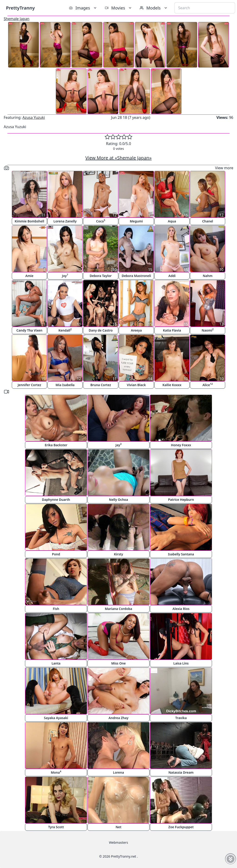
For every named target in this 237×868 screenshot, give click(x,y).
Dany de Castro (101, 330)
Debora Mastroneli (136, 276)
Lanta (56, 663)
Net (119, 827)
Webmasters (118, 842)
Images (83, 8)
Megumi (136, 221)
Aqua (172, 221)
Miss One (119, 663)
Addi (172, 276)
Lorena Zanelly (65, 221)
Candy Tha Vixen (29, 330)
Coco (101, 221)
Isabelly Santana (181, 554)
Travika (181, 718)
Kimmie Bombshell (29, 221)
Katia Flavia (172, 330)
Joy (65, 275)
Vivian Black (136, 385)
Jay (118, 445)
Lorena (118, 772)
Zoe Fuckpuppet (181, 827)
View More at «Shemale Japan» (118, 158)
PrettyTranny (20, 8)
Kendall (65, 330)
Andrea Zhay (118, 718)
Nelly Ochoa (118, 500)
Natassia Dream (181, 772)
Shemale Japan (17, 19)
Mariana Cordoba (118, 609)
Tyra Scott (56, 827)
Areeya (136, 330)
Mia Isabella (65, 385)
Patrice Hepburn (181, 500)
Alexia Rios (181, 609)
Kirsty (118, 554)
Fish (56, 609)
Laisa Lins (181, 663)
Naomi (207, 330)
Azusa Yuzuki (34, 117)
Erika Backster (56, 445)
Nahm (208, 276)
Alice (208, 385)
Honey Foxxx (181, 445)
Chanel (207, 221)
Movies (119, 8)
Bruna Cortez (101, 385)
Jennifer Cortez (29, 385)
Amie (30, 276)
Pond (56, 554)
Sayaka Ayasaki (56, 718)
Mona (56, 772)
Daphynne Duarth (56, 500)
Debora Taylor (101, 276)
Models (154, 8)
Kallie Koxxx (172, 385)
